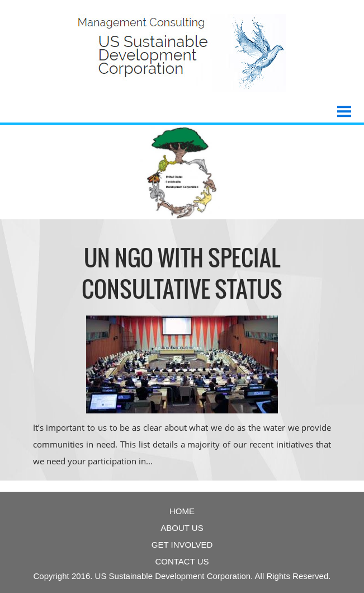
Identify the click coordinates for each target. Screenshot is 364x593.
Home (182, 511)
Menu (344, 107)
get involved (182, 545)
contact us (182, 561)
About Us (182, 528)
